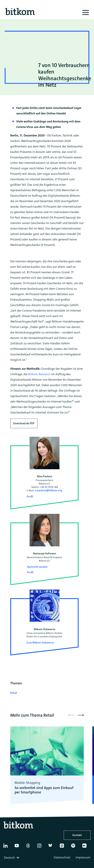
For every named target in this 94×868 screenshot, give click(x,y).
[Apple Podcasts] (64, 847)
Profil (30, 497)
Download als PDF (24, 423)
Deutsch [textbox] (9, 858)
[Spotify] (75, 847)
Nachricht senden (37, 567)
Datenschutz (62, 857)
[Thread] (30, 847)
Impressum (83, 857)
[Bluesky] (52, 847)
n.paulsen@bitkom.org (48, 490)
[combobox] (12, 858)
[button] (81, 715)
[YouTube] (19, 847)
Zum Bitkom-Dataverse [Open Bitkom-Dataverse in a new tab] (40, 643)
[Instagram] (41, 847)
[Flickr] (86, 847)
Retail (14, 693)
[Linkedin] (7, 847)
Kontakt (77, 835)
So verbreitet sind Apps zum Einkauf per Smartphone (44, 790)
